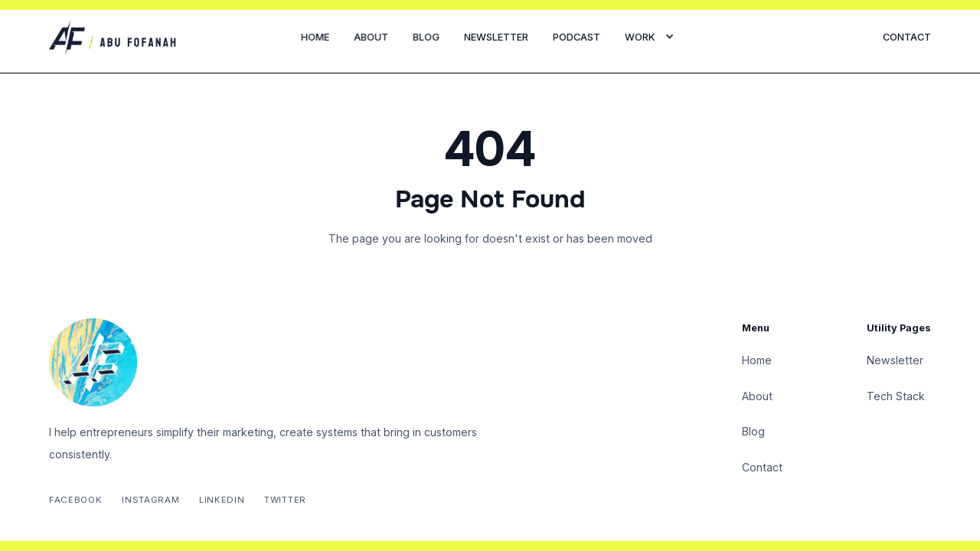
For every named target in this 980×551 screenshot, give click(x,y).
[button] (649, 37)
